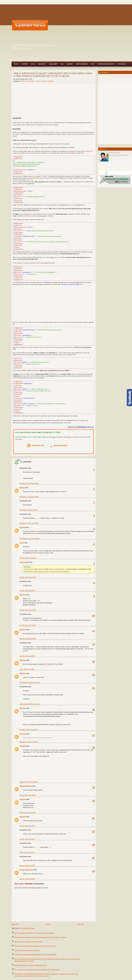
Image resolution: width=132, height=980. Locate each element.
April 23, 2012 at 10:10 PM (28, 558)
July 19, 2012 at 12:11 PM (27, 625)
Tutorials (122, 64)
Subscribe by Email (58, 445)
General (38, 81)
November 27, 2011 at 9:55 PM (29, 483)
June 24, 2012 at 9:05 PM (27, 591)
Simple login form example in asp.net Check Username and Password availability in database (40, 937)
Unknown (23, 595)
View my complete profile (119, 155)
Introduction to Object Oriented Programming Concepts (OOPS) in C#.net (35, 946)
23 (93, 845)
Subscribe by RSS (36, 445)
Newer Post (15, 924)
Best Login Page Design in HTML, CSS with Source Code (31, 965)
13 (93, 662)
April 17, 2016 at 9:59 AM (27, 879)
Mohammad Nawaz (26, 786)
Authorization (31, 81)
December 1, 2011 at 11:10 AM (29, 497)
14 (93, 675)
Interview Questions (106, 64)
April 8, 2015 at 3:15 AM (27, 852)
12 (93, 644)
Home (16, 64)
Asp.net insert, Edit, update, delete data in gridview (29, 942)
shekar (22, 543)
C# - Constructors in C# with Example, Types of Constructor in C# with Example (37, 970)
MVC (93, 64)
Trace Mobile (20, 68)
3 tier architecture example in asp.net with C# (27, 950)
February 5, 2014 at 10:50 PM (29, 782)
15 (93, 688)
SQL (62, 64)
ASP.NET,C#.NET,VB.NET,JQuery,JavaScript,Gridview (34, 47)
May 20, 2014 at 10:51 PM (27, 812)
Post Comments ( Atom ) (27, 928)
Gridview (42, 64)
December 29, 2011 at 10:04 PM (29, 538)
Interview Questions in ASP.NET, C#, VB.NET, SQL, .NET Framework (34, 933)
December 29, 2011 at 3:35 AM (29, 523)
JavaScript (53, 64)
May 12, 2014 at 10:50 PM (27, 795)
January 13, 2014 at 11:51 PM (29, 730)
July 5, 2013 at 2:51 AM (27, 669)
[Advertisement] (90, 25)
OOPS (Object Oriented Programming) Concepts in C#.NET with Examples (35, 954)
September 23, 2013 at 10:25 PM (30, 682)
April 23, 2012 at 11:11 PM (28, 577)
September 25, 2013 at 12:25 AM (29, 704)
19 (93, 787)
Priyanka (23, 527)
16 (93, 710)
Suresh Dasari (24, 562)
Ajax (33, 64)
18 (93, 747)
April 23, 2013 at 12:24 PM (28, 639)
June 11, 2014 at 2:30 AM (27, 826)
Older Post (81, 924)
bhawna (22, 488)
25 (93, 871)
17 (93, 735)
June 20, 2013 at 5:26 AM (27, 656)
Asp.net (23, 81)
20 (93, 801)
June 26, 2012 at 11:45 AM (28, 610)
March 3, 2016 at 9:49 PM (27, 866)
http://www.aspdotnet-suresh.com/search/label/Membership (50, 571)
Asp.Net (25, 64)
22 (93, 831)
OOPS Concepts (82, 64)
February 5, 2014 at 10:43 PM (29, 742)
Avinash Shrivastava (26, 870)
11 (93, 631)
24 (93, 858)
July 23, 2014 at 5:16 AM (27, 839)
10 (93, 616)
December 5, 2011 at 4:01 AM (29, 510)
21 (93, 818)
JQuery (70, 64)
